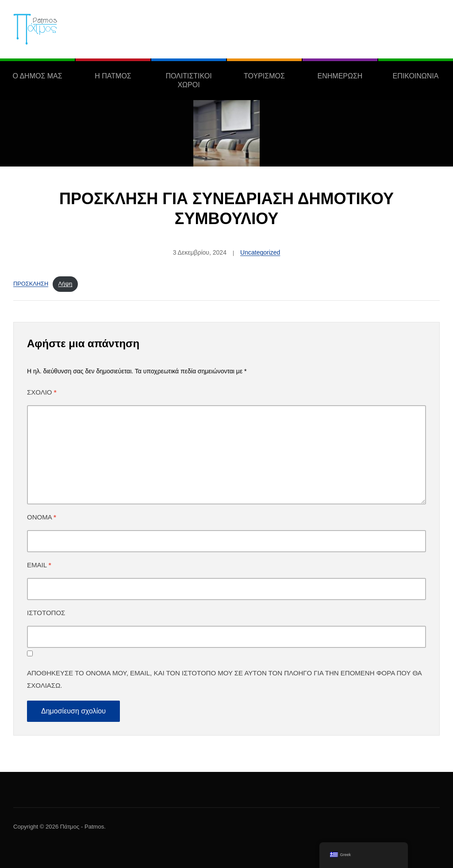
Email (39, 565)
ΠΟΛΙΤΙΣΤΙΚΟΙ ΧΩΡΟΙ (188, 80)
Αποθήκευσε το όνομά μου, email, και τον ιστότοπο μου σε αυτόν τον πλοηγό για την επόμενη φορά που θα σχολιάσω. (224, 679)
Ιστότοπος (46, 613)
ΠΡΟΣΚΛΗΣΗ (31, 284)
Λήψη (65, 284)
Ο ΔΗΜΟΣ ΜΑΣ (37, 76)
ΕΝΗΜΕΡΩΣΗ (340, 76)
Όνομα (42, 517)
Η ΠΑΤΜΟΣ (113, 76)
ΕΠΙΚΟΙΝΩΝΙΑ (416, 76)
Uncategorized (260, 252)
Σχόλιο (42, 392)
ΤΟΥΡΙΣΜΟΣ (264, 76)
